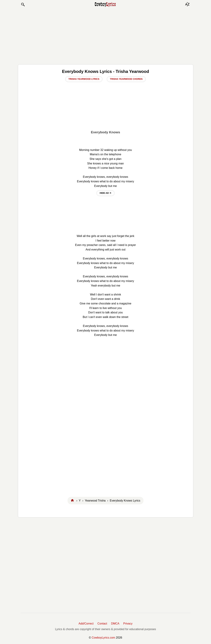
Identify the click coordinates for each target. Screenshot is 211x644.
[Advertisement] (106, 35)
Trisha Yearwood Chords (126, 79)
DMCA (115, 624)
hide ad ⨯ (105, 193)
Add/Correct (86, 624)
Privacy (128, 624)
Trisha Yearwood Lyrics (84, 79)
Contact (102, 624)
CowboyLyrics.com (103, 638)
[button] (23, 5)
